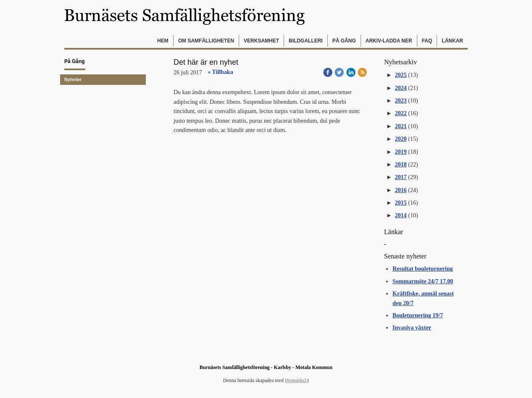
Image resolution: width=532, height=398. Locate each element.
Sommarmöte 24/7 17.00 (423, 281)
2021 (401, 126)
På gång (344, 41)
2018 (401, 165)
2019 (401, 152)
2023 (401, 101)
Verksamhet (261, 41)
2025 (401, 75)
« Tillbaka (220, 72)
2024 (401, 88)
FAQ (427, 41)
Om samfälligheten (206, 41)
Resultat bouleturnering (423, 269)
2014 (401, 215)
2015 (401, 203)
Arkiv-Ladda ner (389, 41)
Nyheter (73, 79)
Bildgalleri (306, 41)
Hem (163, 41)
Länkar (452, 41)
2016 (401, 190)
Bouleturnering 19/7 (418, 315)
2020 (401, 139)
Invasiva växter (412, 328)
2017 (401, 177)
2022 (401, 113)
